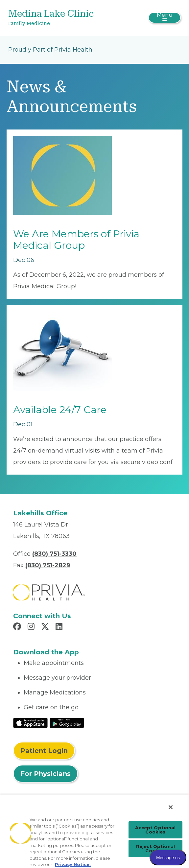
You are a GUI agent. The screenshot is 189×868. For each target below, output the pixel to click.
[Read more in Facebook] (18, 627)
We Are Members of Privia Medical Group (76, 240)
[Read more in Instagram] (32, 627)
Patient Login (44, 751)
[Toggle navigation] (165, 18)
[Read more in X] (46, 627)
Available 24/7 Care (60, 410)
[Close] (171, 807)
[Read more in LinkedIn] (60, 627)
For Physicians (46, 774)
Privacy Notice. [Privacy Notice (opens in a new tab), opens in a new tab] (73, 864)
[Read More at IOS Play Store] (30, 723)
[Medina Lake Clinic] (66, 18)
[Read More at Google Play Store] (67, 723)
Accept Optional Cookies (155, 830)
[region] (94, 831)
